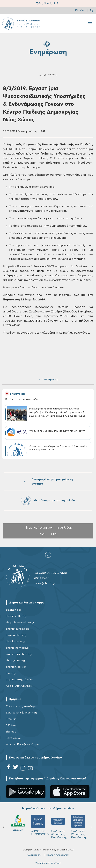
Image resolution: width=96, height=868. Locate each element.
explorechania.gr (17, 635)
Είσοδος (80, 10)
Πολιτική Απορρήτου (57, 855)
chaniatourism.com (18, 629)
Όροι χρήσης (34, 855)
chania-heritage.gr (18, 648)
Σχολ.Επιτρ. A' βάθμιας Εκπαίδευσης (59, 827)
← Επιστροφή (48, 379)
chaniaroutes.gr (16, 641)
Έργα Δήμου (14, 738)
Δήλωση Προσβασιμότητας (23, 744)
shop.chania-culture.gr (20, 622)
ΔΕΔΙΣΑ (18, 823)
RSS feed (12, 725)
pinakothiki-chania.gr (19, 654)
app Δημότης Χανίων (19, 680)
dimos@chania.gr (45, 583)
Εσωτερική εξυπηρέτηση (21, 713)
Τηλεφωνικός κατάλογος (22, 706)
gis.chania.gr (14, 610)
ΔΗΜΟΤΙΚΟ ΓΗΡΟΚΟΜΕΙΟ (40, 825)
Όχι (54, 534)
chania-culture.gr (17, 616)
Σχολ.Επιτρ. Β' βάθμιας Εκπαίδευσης (79, 827)
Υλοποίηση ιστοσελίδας (48, 863)
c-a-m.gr (11, 673)
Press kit (11, 719)
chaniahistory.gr (16, 667)
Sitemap (11, 732)
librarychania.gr (16, 661)
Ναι (42, 534)
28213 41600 (42, 578)
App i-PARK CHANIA (19, 686)
